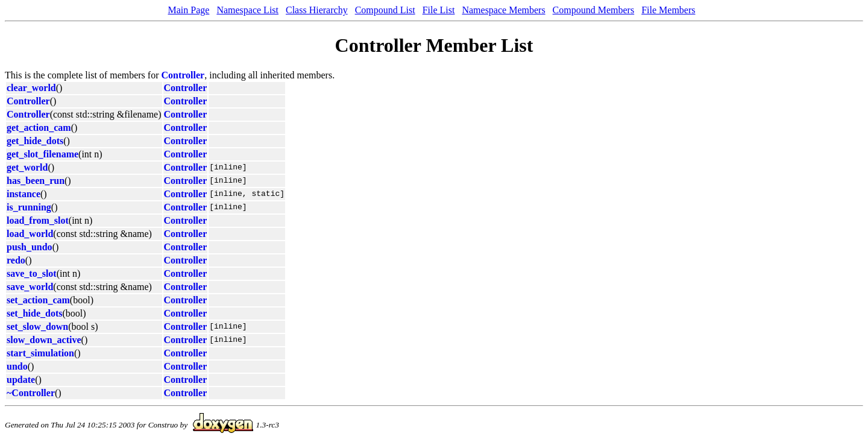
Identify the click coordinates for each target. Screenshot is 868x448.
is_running (29, 207)
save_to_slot (32, 273)
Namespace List (247, 10)
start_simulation (40, 353)
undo (17, 366)
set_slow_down (37, 327)
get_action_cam (39, 128)
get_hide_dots (35, 141)
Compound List (385, 10)
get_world (27, 167)
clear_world (31, 88)
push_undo (30, 247)
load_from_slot (38, 220)
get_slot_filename (42, 154)
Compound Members (594, 10)
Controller (183, 75)
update (21, 380)
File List (439, 10)
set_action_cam (38, 300)
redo (16, 260)
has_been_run (36, 181)
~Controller (31, 393)
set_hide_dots (34, 313)
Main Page (189, 10)
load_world (30, 234)
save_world (30, 287)
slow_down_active (44, 340)
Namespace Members (503, 10)
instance (24, 194)
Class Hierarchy (317, 10)
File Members (668, 10)
